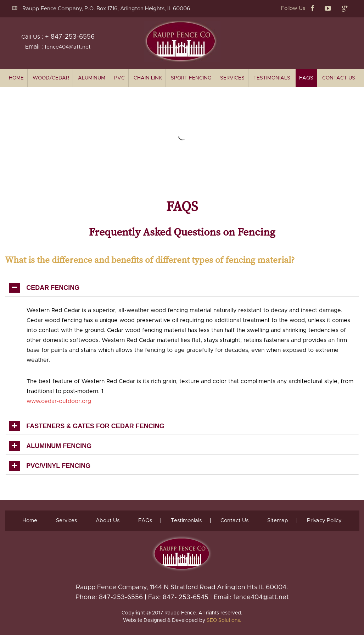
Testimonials (272, 78)
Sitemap (278, 521)
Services (232, 78)
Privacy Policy (324, 521)
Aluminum (92, 78)
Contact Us (339, 78)
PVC (119, 78)
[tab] (182, 288)
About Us (108, 521)
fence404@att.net (68, 47)
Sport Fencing (191, 78)
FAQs (306, 78)
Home (30, 521)
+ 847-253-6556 (70, 37)
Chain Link (148, 78)
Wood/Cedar (51, 78)
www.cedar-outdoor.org (59, 401)
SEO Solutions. (224, 620)
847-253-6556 (121, 597)
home (16, 78)
